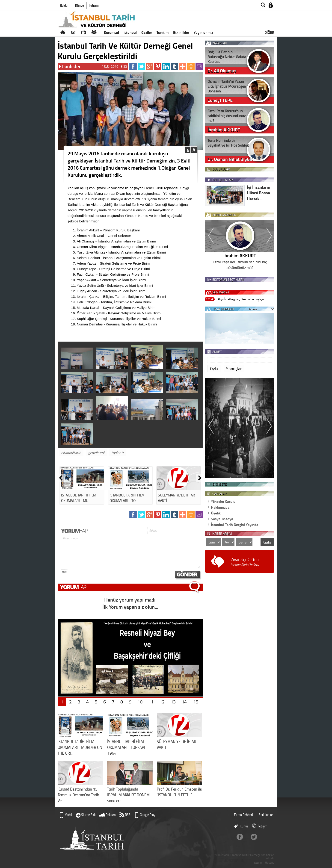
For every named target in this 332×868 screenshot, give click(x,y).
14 (184, 702)
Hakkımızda (220, 507)
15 (196, 702)
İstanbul (130, 32)
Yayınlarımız (203, 32)
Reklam (65, 5)
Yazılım (258, 863)
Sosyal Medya (222, 519)
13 (173, 702)
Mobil (68, 815)
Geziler (147, 32)
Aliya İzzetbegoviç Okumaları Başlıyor (241, 299)
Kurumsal (111, 32)
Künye (80, 5)
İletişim (94, 5)
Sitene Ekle (89, 815)
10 (140, 702)
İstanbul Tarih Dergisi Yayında (235, 524)
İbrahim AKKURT (240, 255)
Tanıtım (163, 32)
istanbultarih (71, 453)
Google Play (148, 815)
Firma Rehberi (243, 815)
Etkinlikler (181, 32)
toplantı (117, 453)
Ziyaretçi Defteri (245, 562)
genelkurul (96, 453)
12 (162, 702)
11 (151, 702)
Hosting (270, 863)
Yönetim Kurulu (223, 501)
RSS (128, 815)
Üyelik (216, 513)
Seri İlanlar (266, 815)
